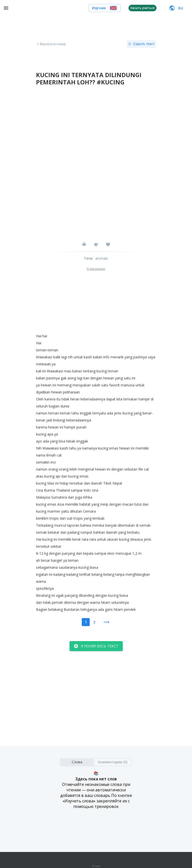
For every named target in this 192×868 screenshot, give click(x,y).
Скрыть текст (141, 44)
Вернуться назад (51, 44)
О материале (96, 269)
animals (102, 258)
